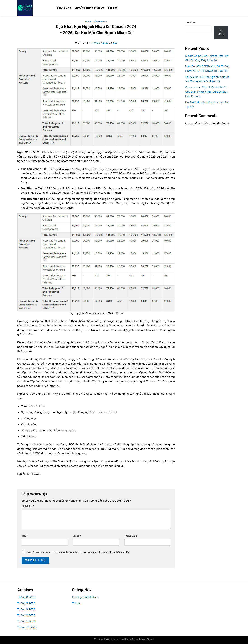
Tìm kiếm (190, 23)
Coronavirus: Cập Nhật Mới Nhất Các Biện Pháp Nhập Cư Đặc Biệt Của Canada (206, 92)
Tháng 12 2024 (27, 627)
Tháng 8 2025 (26, 597)
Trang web (131, 536)
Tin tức (113, 8)
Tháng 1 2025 (26, 621)
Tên (25, 536)
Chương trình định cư (89, 8)
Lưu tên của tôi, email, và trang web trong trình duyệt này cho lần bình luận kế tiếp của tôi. (78, 552)
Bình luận (28, 506)
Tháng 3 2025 (26, 609)
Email (77, 536)
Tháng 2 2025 (26, 615)
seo (115, 43)
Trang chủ (64, 8)
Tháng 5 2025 (26, 603)
